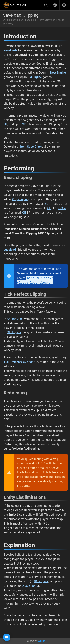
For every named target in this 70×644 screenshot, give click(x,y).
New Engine (30, 586)
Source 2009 (15, 319)
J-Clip (62, 208)
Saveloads (19, 362)
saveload (10, 250)
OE (24, 124)
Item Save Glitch (31, 147)
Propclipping (20, 199)
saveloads (11, 50)
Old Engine (14, 332)
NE (6, 124)
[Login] (64, 5)
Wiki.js (42, 641)
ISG (46, 204)
